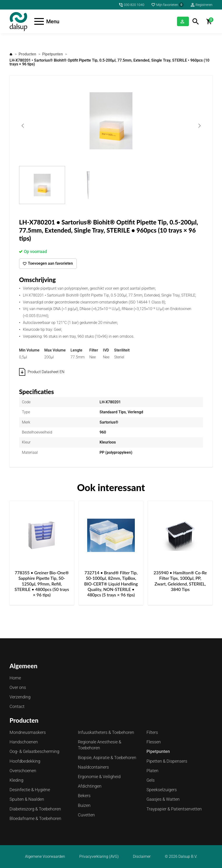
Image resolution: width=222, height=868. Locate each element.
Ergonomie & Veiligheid (99, 777)
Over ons (18, 687)
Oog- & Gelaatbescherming (34, 751)
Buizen (84, 805)
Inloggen (177, 21)
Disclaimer (142, 857)
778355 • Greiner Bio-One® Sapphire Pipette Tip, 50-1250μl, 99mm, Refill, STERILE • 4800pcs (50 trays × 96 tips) (42, 584)
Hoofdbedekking (25, 761)
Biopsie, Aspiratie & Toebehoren (107, 758)
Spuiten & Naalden (27, 799)
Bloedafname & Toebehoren (35, 818)
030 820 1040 (134, 5)
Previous (23, 126)
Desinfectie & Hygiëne (30, 790)
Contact (17, 706)
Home (11, 54)
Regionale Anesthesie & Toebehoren (100, 745)
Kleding (16, 780)
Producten (27, 54)
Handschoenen (24, 742)
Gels (151, 780)
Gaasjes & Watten (163, 799)
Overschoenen (23, 771)
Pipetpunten (53, 54)
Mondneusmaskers (28, 732)
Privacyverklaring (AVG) (99, 857)
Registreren (204, 5)
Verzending (20, 697)
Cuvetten (86, 815)
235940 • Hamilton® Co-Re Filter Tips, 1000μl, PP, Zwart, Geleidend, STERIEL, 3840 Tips (180, 581)
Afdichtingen (90, 786)
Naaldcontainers (93, 767)
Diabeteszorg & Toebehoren (35, 809)
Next (199, 126)
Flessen (154, 742)
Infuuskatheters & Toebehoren (106, 732)
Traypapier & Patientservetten (174, 809)
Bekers (84, 796)
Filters (152, 732)
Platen (152, 771)
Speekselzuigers (162, 790)
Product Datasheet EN (46, 372)
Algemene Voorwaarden (45, 857)
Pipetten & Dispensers (167, 761)
